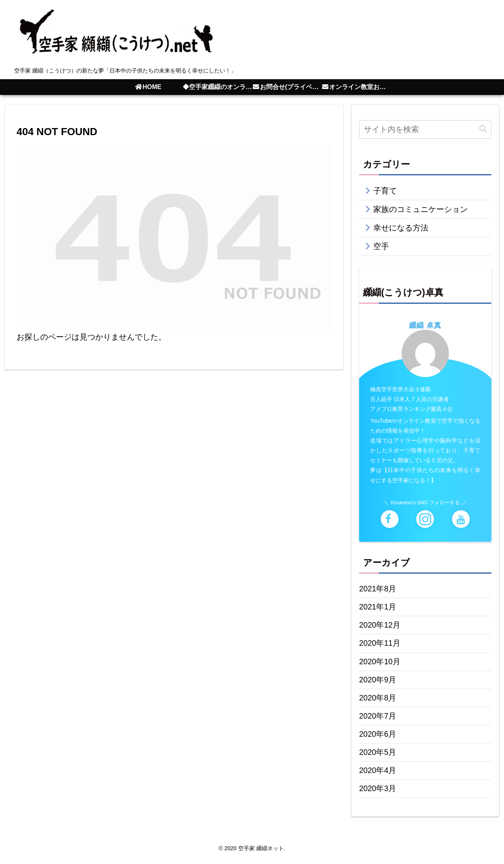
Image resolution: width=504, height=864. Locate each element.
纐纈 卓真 (425, 325)
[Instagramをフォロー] (425, 519)
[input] (425, 129)
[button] (483, 129)
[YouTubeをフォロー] (461, 519)
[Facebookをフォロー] (390, 519)
